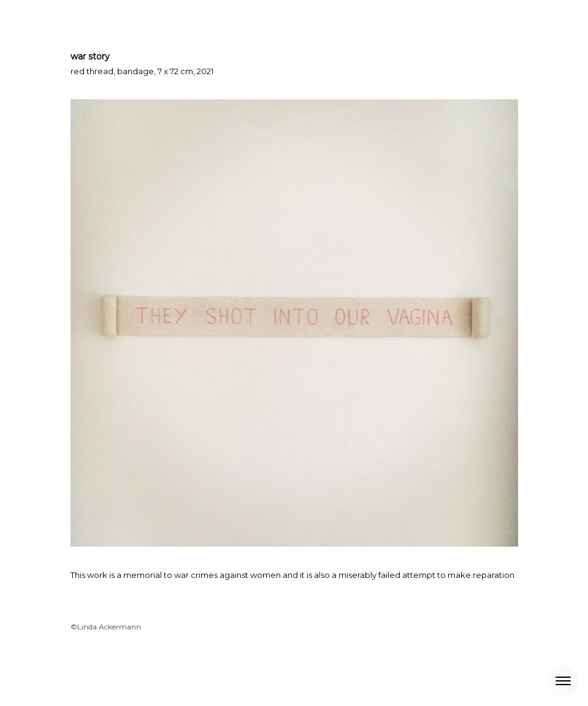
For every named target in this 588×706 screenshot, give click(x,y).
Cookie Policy (185, 673)
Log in (509, 685)
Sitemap (234, 673)
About (80, 673)
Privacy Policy (125, 673)
